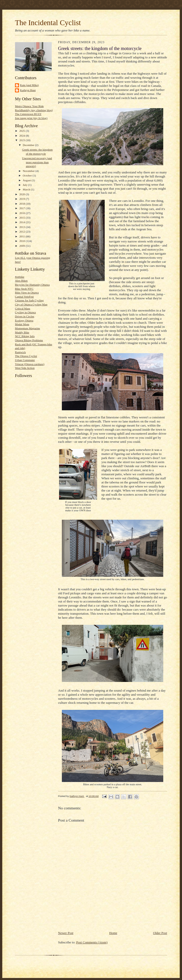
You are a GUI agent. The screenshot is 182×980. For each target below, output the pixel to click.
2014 (22, 222)
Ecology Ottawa (24, 320)
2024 (22, 136)
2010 (22, 241)
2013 (22, 227)
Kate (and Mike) (29, 85)
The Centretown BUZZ (28, 114)
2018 (22, 204)
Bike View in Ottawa (27, 292)
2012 (22, 232)
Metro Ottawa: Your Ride (29, 106)
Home (113, 933)
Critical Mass (23, 308)
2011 (22, 236)
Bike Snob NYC (24, 289)
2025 (22, 131)
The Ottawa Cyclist (26, 356)
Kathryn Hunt (28, 90)
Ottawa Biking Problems (29, 340)
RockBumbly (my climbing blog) (34, 110)
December (29, 145)
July (25, 185)
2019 (22, 199)
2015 (22, 218)
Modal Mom (22, 324)
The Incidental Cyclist (48, 23)
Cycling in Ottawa (25, 312)
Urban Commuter (25, 360)
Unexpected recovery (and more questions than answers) (37, 162)
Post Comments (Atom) (92, 942)
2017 (22, 208)
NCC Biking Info (25, 336)
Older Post (160, 933)
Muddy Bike (22, 332)
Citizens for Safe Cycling (29, 300)
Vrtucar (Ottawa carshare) (30, 364)
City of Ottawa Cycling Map (31, 304)
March (27, 189)
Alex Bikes (21, 281)
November (29, 171)
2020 (22, 194)
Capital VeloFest (24, 297)
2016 (22, 213)
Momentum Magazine (28, 328)
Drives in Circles (25, 316)
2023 (22, 140)
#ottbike (20, 277)
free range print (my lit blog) (31, 118)
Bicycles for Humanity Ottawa (32, 285)
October (28, 175)
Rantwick (20, 352)
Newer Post (66, 933)
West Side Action (25, 368)
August (27, 180)
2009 (22, 246)
